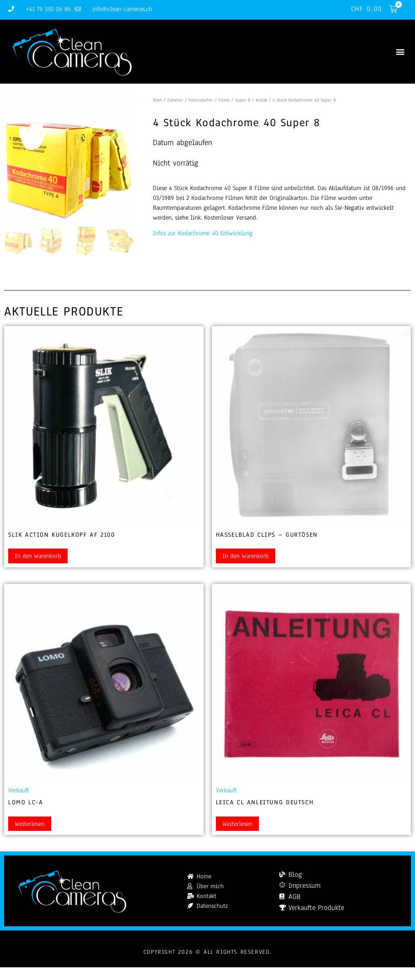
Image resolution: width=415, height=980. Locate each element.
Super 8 (243, 100)
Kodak (261, 100)
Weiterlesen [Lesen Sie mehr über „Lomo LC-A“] (30, 824)
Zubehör (175, 100)
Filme (224, 100)
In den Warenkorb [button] (38, 556)
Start (157, 100)
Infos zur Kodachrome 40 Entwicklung (203, 234)
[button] (400, 52)
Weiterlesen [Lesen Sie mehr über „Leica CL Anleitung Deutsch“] (237, 824)
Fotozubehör (201, 100)
